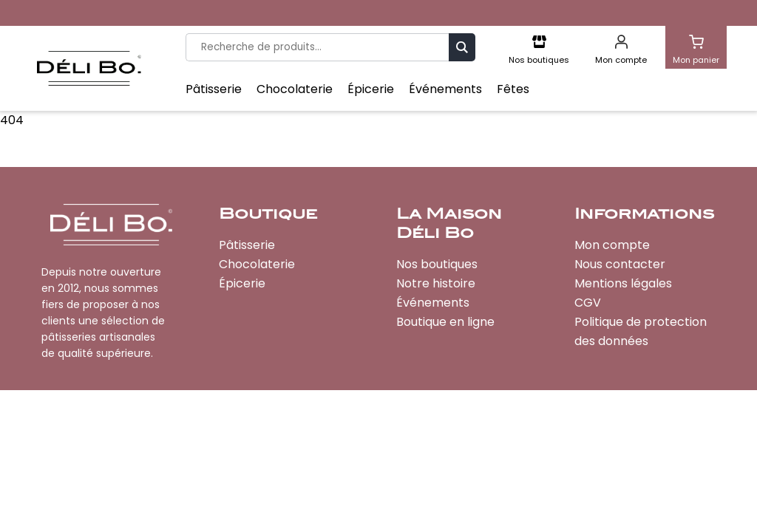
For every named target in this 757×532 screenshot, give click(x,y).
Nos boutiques (437, 264)
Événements (445, 89)
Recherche (462, 47)
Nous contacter (620, 264)
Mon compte (612, 245)
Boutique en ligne (445, 322)
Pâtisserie (214, 89)
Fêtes (513, 89)
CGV (588, 303)
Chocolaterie (295, 89)
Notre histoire (436, 283)
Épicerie (371, 89)
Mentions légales (623, 283)
